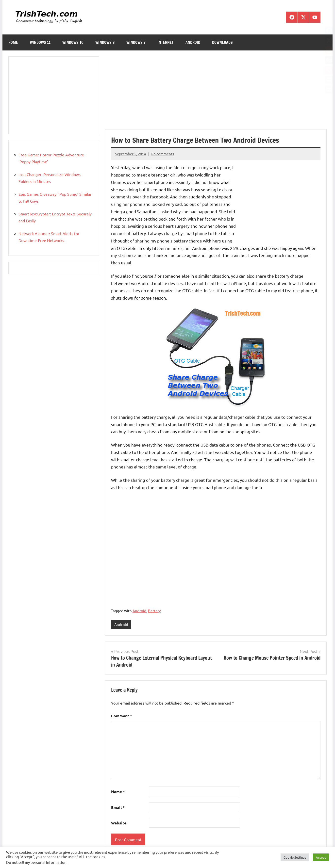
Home (13, 42)
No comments (162, 154)
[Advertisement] (216, 93)
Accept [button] (321, 857)
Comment (122, 716)
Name (118, 792)
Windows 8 (105, 42)
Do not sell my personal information (36, 862)
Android (193, 42)
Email (118, 807)
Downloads (222, 42)
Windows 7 (136, 42)
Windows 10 (73, 42)
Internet (166, 42)
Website (119, 823)
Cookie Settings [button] (295, 857)
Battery (154, 611)
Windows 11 (40, 42)
